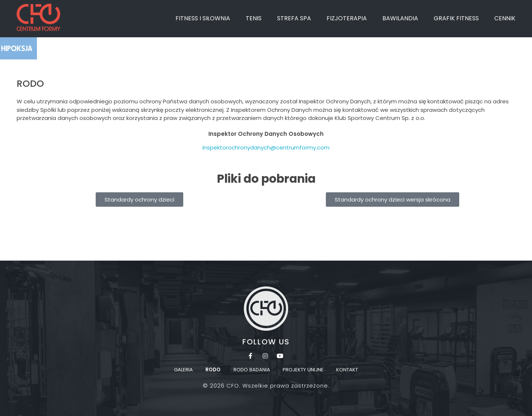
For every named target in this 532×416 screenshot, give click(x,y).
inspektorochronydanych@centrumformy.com (266, 147)
